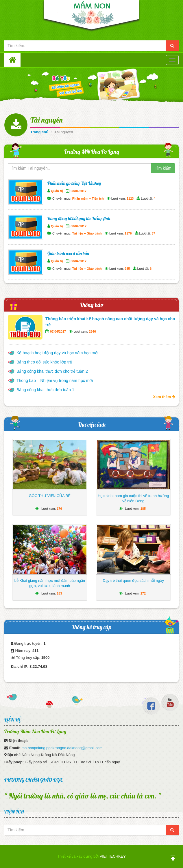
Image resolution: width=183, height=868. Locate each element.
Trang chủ (39, 132)
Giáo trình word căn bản (68, 253)
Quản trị (57, 191)
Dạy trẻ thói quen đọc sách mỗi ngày (133, 581)
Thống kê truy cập (91, 627)
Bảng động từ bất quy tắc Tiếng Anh (79, 218)
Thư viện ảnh (92, 424)
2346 (92, 331)
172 (143, 593)
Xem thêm (164, 397)
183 (59, 593)
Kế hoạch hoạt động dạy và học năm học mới (58, 353)
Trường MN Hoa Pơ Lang (92, 152)
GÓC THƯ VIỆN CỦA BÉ (50, 496)
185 (143, 509)
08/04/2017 (78, 191)
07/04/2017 (58, 331)
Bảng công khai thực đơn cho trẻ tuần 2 (52, 371)
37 (153, 233)
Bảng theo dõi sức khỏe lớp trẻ (44, 362)
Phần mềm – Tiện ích (88, 198)
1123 (130, 198)
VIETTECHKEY (113, 856)
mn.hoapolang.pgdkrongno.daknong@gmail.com (62, 748)
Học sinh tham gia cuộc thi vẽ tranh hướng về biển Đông (133, 498)
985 (127, 269)
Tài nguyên (47, 120)
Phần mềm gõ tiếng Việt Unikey (74, 183)
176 (59, 509)
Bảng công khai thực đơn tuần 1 (45, 390)
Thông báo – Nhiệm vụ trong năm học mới (55, 380)
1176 (128, 233)
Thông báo (92, 305)
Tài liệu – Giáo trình (87, 233)
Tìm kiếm (163, 168)
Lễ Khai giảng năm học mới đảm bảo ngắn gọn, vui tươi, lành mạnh (50, 583)
